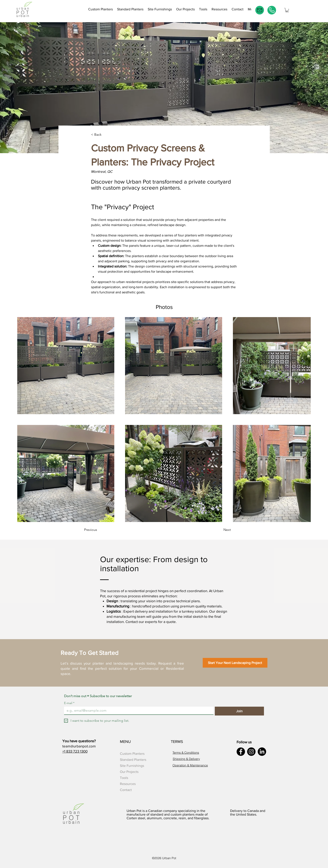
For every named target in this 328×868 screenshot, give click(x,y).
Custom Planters (132, 754)
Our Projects (129, 772)
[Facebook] (241, 752)
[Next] (216, 530)
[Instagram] (251, 752)
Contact (126, 790)
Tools (124, 778)
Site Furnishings (132, 766)
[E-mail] (260, 10)
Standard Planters (133, 760)
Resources (128, 784)
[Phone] (272, 10)
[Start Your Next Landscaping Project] (235, 663)
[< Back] (105, 135)
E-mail (69, 703)
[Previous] (102, 530)
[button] (203, 10)
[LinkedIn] (262, 752)
